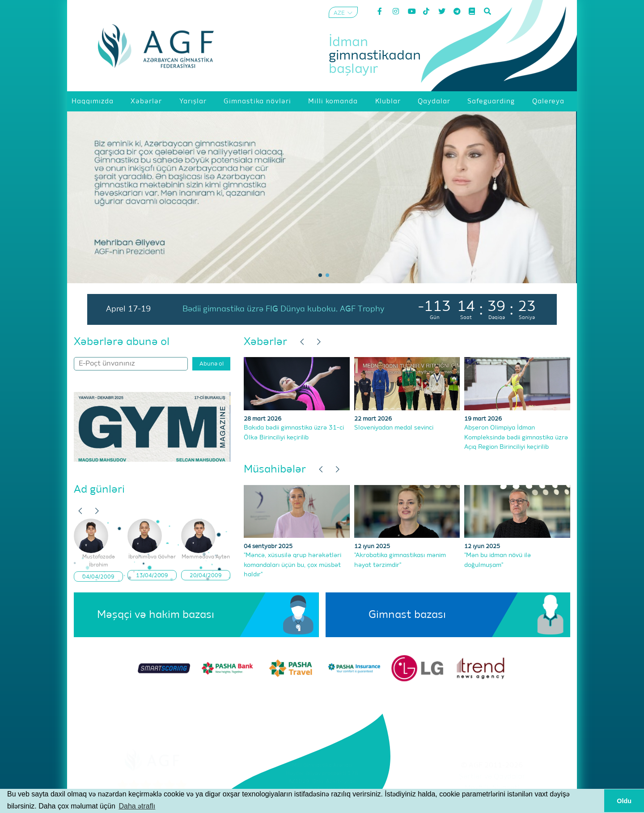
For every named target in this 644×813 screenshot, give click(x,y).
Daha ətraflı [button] (137, 806)
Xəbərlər (265, 342)
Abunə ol (212, 364)
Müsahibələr (275, 469)
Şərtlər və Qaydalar (492, 777)
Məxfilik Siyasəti (492, 788)
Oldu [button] (624, 801)
